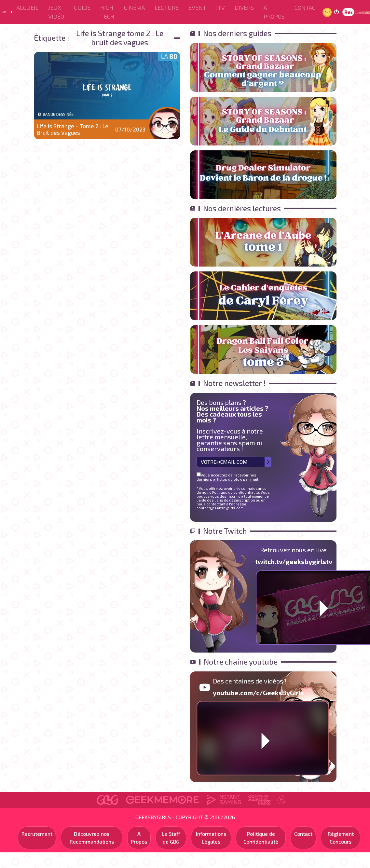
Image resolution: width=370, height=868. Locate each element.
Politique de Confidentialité (261, 838)
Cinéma (134, 7)
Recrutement (37, 834)
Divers (244, 7)
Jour (328, 12)
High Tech (107, 12)
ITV (220, 7)
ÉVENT (197, 7)
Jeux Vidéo (56, 12)
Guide (82, 7)
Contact (307, 7)
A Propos (274, 12)
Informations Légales (211, 838)
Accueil (27, 7)
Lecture (167, 7)
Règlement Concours (341, 838)
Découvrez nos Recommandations (92, 838)
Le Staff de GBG (171, 838)
